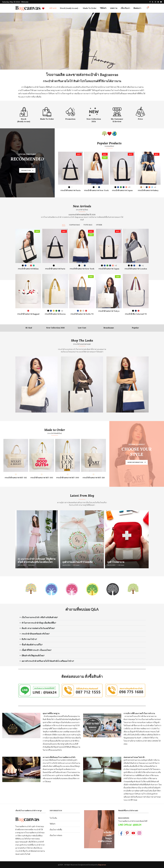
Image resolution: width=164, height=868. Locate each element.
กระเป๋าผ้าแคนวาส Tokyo (109, 311)
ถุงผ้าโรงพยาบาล (116, 562)
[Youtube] (161, 2)
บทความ (114, 8)
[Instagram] (155, 2)
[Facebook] (150, 2)
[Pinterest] (158, 2)
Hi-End (29, 328)
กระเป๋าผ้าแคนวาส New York (96, 190)
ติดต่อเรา (137, 8)
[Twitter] (153, 2)
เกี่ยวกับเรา (125, 8)
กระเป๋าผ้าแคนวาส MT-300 (68, 478)
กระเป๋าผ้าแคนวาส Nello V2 (82, 314)
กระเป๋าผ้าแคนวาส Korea (55, 314)
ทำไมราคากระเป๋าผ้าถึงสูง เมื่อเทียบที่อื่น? (39, 623)
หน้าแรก (53, 8)
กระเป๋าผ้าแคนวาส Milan (28, 269)
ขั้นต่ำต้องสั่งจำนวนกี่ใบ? (32, 645)
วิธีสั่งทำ (103, 8)
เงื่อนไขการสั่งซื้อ (56, 830)
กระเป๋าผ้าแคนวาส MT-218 (94, 478)
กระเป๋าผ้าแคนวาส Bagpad (28, 314)
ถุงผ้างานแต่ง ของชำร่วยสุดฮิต (78, 562)
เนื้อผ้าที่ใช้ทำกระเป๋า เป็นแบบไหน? (37, 650)
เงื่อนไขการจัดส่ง (56, 835)
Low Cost (82, 328)
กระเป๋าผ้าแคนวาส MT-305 (42, 478)
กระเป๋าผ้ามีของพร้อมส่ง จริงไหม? (36, 634)
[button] (82, 618)
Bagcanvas (102, 865)
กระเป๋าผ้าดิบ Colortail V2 (136, 314)
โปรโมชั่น (53, 818)
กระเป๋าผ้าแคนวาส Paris (70, 190)
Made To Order (90, 8)
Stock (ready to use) (69, 8)
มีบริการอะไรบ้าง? (29, 639)
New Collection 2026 (55, 328)
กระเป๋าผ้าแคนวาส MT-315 (16, 478)
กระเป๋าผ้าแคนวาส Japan (122, 190)
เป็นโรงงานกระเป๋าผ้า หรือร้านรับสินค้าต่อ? (40, 617)
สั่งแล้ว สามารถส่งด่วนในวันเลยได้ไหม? (38, 628)
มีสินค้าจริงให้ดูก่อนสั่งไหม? (33, 656)
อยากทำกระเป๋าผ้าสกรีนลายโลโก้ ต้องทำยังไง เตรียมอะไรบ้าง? (48, 661)
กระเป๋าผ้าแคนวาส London (136, 269)
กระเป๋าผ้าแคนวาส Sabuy (148, 190)
